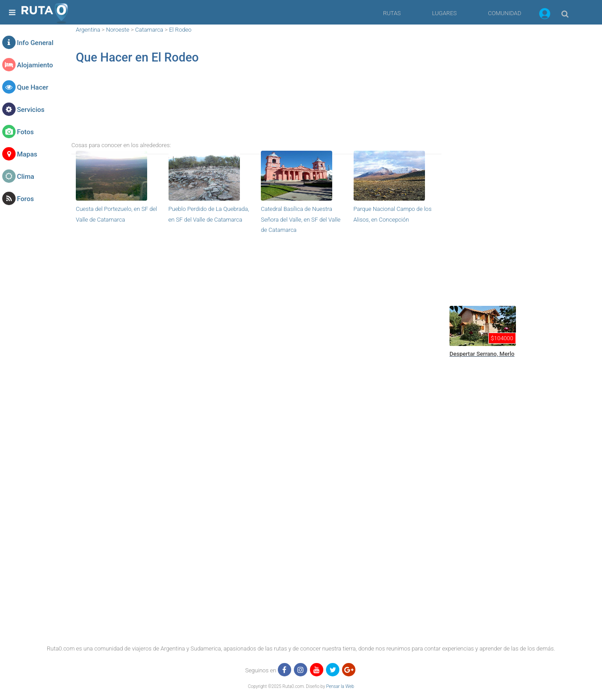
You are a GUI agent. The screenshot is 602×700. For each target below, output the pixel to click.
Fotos (25, 132)
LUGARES (444, 13)
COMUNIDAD (505, 13)
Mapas (27, 154)
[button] (545, 15)
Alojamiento (35, 65)
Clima (26, 177)
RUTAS (392, 13)
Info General (35, 43)
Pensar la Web (340, 686)
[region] (256, 110)
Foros (25, 199)
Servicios (31, 110)
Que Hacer (33, 87)
